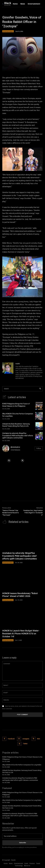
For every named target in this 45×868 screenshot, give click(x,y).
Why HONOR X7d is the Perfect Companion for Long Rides (18, 415)
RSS (39, 739)
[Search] (40, 389)
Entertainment (8, 31)
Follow (39, 448)
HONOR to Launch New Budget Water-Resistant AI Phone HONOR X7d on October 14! (21, 634)
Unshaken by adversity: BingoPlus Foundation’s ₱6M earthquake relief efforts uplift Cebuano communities (18, 436)
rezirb (18, 364)
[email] (22, 836)
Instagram (26, 739)
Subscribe (23, 843)
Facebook (11, 739)
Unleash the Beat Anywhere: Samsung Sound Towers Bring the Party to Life (16, 425)
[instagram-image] (9, 461)
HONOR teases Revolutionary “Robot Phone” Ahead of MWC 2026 (20, 595)
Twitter (25, 744)
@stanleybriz (15, 447)
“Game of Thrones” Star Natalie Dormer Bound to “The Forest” (11, 513)
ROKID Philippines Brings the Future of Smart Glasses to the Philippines (16, 405)
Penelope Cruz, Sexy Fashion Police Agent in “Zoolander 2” (33, 513)
